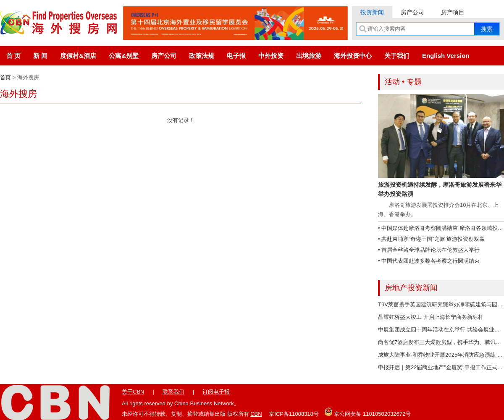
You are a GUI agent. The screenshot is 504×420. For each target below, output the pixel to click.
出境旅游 (309, 56)
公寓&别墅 (124, 56)
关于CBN (133, 392)
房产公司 (412, 12)
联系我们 (173, 392)
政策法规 (202, 56)
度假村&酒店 (78, 56)
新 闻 (40, 56)
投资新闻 (372, 12)
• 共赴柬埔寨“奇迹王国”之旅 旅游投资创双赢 (431, 239)
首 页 (13, 56)
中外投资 (271, 56)
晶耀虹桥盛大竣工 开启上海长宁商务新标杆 (431, 317)
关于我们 (397, 56)
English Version (446, 56)
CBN (256, 414)
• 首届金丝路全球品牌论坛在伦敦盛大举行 (429, 250)
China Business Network (204, 403)
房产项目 (453, 12)
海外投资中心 (353, 56)
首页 (5, 77)
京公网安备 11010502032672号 (367, 412)
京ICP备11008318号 (294, 414)
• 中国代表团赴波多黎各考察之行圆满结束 (429, 261)
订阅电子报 (216, 392)
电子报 (236, 56)
